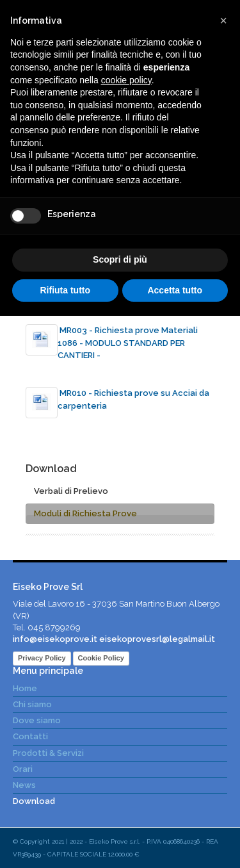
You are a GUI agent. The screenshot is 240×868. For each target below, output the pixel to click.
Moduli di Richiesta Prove (85, 513)
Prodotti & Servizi (48, 753)
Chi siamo (32, 704)
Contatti (30, 736)
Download (34, 801)
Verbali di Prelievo (71, 491)
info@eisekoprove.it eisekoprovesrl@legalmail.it (114, 639)
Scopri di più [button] (120, 259)
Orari (23, 769)
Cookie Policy (101, 658)
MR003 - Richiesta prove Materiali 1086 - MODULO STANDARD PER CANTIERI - (128, 343)
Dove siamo (37, 720)
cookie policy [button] (126, 80)
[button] (223, 20)
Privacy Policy (42, 658)
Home (25, 688)
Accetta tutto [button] (175, 290)
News (24, 785)
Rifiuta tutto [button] (65, 290)
